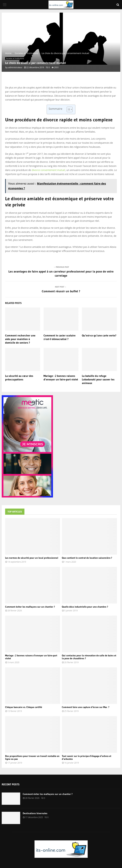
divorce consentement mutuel (49, 170)
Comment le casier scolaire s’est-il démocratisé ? (60, 337)
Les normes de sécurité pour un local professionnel (32, 558)
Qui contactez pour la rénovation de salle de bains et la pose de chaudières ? (89, 657)
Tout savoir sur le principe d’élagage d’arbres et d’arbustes (87, 757)
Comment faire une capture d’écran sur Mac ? (86, 707)
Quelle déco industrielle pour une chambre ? (85, 607)
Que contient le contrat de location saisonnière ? (87, 558)
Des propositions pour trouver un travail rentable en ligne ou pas (32, 757)
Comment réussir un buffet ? (61, 291)
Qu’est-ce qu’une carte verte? (99, 335)
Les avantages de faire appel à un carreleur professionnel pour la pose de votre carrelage (61, 274)
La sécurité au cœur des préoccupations (19, 378)
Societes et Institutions (15, 58)
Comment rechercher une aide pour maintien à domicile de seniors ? (20, 339)
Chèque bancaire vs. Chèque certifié (24, 707)
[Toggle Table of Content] (68, 109)
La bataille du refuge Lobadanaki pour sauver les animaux (98, 379)
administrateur (15, 67)
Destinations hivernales (35, 813)
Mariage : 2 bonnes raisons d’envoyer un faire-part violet (61, 378)
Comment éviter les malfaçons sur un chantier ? (30, 607)
